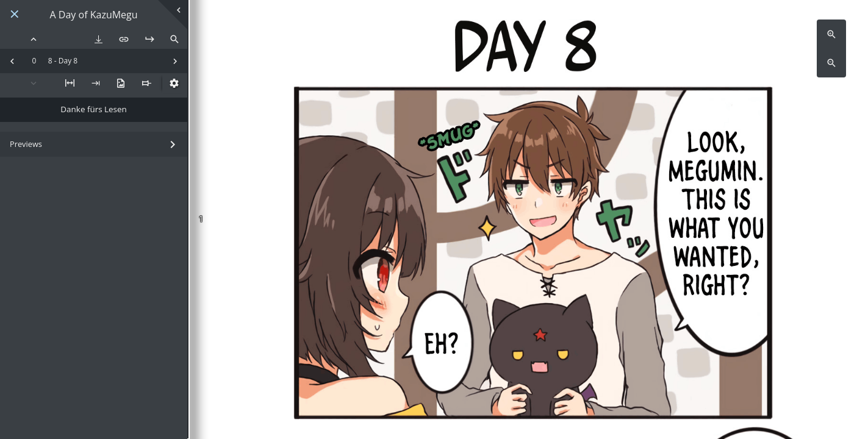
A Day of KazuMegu (94, 15)
